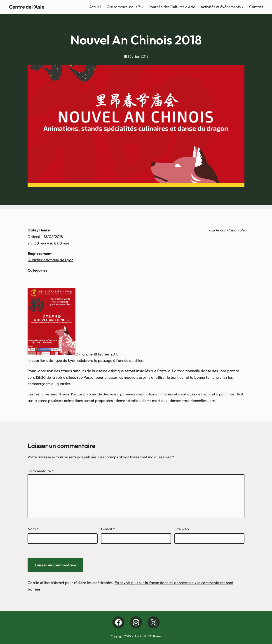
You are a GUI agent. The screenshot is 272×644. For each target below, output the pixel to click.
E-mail (108, 529)
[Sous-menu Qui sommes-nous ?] (142, 7)
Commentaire (41, 471)
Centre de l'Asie (27, 7)
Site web (182, 529)
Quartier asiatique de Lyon (50, 260)
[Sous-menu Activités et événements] (243, 7)
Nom (33, 529)
